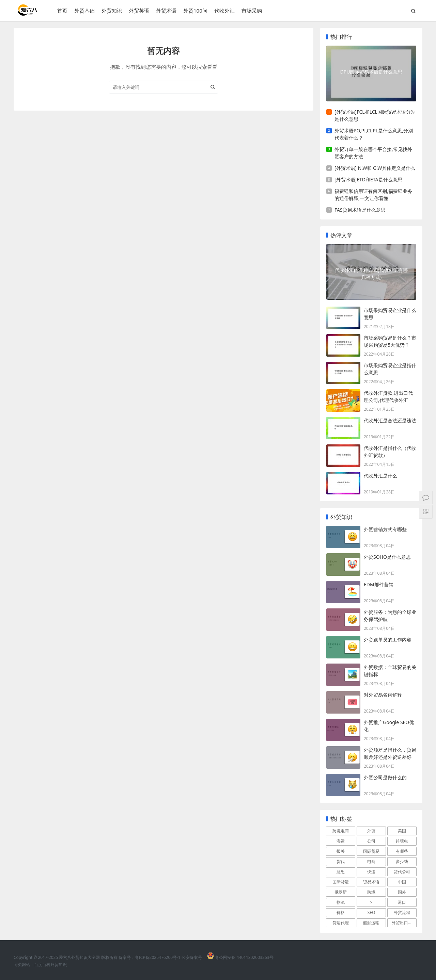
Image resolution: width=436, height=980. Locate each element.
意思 (341, 872)
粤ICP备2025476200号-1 (158, 957)
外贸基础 (84, 11)
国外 (402, 892)
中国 (402, 882)
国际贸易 (371, 851)
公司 (371, 841)
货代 (341, 861)
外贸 (371, 831)
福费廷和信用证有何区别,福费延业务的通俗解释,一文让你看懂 (373, 195)
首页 (62, 11)
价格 (341, 912)
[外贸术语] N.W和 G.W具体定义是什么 (375, 168)
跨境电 (402, 841)
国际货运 (341, 882)
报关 (341, 851)
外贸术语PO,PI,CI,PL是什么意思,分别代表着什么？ (374, 134)
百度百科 (42, 965)
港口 (402, 902)
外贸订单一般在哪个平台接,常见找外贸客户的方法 (373, 153)
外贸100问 (195, 11)
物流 (341, 902)
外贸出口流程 (404, 923)
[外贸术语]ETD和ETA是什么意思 (368, 179)
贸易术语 (371, 882)
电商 (371, 861)
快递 (371, 872)
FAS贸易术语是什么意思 (360, 210)
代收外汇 (224, 11)
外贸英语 (139, 11)
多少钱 (402, 861)
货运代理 (341, 923)
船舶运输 (371, 923)
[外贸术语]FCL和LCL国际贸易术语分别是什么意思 (375, 115)
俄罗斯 (341, 892)
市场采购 (252, 11)
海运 (341, 841)
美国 (402, 831)
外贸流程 (402, 912)
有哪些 (402, 851)
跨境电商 (341, 831)
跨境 (371, 892)
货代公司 (402, 872)
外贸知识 (112, 11)
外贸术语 (166, 11)
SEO (371, 912)
